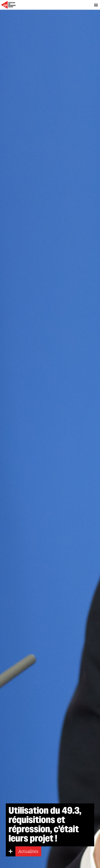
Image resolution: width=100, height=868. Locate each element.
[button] (96, 5)
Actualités (28, 851)
